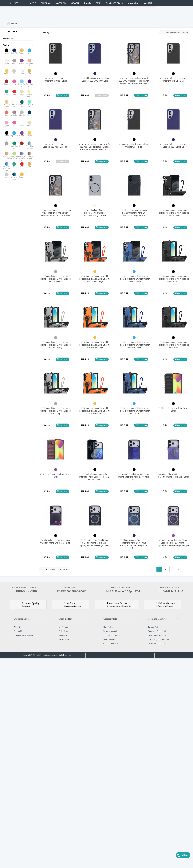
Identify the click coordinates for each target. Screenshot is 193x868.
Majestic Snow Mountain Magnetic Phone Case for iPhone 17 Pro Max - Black (95, 477)
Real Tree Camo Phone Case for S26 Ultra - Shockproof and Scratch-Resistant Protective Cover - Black (134, 81)
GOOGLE (75, 3)
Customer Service (22, 619)
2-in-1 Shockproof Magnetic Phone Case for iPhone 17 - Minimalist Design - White (96, 213)
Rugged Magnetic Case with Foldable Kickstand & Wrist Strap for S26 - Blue (134, 411)
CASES (98, 3)
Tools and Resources (158, 619)
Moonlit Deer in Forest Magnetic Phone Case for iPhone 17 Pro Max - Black (134, 477)
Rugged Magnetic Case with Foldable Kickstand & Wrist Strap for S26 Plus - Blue (134, 345)
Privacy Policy (154, 627)
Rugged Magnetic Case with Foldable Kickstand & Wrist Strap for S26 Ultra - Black (173, 213)
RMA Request (64, 639)
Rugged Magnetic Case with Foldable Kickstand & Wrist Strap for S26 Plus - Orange (95, 345)
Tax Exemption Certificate (158, 639)
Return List (63, 635)
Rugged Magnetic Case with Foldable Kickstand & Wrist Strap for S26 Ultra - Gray (56, 279)
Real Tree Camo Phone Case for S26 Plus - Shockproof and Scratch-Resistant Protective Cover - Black (95, 147)
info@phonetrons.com (69, 591)
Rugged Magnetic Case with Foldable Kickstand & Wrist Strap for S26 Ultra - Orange (95, 279)
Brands (88, 3)
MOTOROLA (61, 3)
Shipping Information (112, 635)
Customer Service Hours (23, 635)
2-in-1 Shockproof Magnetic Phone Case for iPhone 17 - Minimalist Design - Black (135, 213)
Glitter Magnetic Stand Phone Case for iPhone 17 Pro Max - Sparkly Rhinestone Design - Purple (173, 543)
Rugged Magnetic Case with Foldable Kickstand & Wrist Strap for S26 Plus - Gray (56, 345)
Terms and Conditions (157, 644)
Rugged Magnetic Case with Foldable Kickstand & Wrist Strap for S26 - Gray (56, 411)
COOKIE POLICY (111, 644)
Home (14, 24)
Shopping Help (66, 619)
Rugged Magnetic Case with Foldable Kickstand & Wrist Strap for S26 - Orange (95, 411)
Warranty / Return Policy (158, 631)
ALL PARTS (15, 3)
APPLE (33, 3)
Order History (64, 631)
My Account (63, 627)
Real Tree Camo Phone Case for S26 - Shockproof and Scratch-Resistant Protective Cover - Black (56, 213)
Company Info (110, 619)
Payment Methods (110, 631)
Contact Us (18, 631)
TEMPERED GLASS (114, 3)
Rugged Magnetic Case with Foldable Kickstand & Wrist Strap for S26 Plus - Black (173, 279)
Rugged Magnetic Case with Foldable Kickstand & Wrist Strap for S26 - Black (173, 345)
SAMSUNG (46, 3)
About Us (18, 627)
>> (185, 569)
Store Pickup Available (157, 635)
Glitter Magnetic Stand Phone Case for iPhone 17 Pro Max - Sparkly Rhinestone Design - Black (95, 543)
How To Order (109, 627)
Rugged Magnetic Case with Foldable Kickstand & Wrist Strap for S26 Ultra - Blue (134, 279)
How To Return (109, 639)
